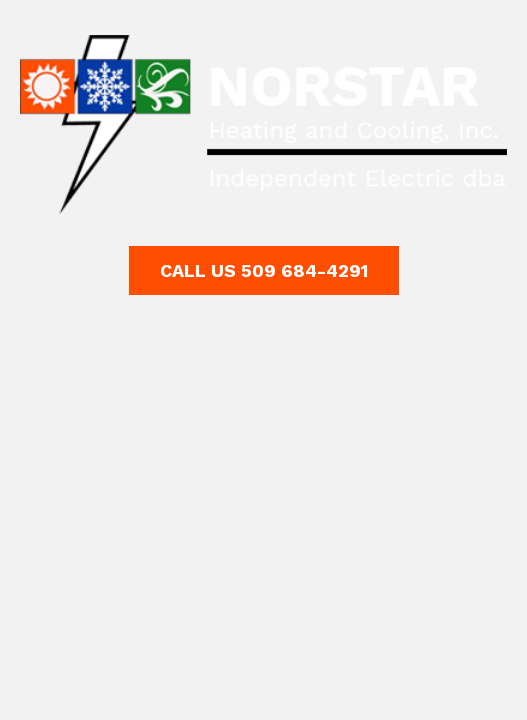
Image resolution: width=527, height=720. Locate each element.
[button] (264, 271)
